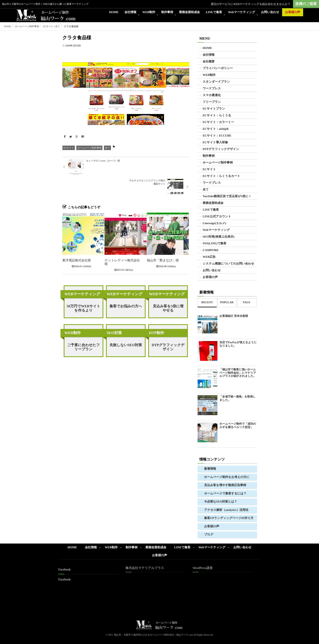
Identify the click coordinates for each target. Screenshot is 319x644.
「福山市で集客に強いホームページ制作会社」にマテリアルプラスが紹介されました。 (238, 373)
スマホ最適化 (212, 95)
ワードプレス (212, 89)
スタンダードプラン (216, 82)
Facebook (64, 580)
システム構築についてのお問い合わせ (229, 264)
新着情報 (210, 469)
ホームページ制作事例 (89, 148)
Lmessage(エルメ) (215, 223)
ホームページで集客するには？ (225, 494)
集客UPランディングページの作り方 (229, 518)
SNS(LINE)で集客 (215, 244)
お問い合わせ (270, 12)
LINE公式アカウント (217, 217)
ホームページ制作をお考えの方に (227, 477)
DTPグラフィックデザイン (168, 327)
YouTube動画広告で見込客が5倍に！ (227, 196)
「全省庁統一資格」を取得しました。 (238, 398)
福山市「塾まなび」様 (163, 241)
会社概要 (209, 62)
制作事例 (167, 12)
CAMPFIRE (211, 250)
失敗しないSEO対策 (126, 325)
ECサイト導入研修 (215, 142)
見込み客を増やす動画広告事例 (225, 485)
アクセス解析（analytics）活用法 (226, 510)
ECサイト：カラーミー (218, 122)
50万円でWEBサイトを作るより (84, 288)
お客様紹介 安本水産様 (234, 316)
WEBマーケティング (82, 274)
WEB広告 (209, 257)
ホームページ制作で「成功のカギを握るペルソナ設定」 (238, 426)
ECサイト (69, 148)
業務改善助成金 (190, 12)
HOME (114, 12)
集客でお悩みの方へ (126, 286)
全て (107, 148)
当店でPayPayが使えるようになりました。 (238, 344)
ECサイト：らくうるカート (221, 176)
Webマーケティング (242, 12)
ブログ (209, 535)
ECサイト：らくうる (217, 116)
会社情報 (131, 12)
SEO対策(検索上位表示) (219, 237)
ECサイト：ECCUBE (217, 136)
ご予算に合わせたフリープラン (83, 327)
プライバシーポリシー (218, 68)
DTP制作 (157, 313)
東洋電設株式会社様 (77, 241)
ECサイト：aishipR (216, 129)
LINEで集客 (214, 12)
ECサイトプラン (214, 109)
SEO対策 (114, 313)
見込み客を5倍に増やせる (168, 288)
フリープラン (212, 102)
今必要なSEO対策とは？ (221, 502)
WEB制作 (149, 12)
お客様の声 (293, 12)
